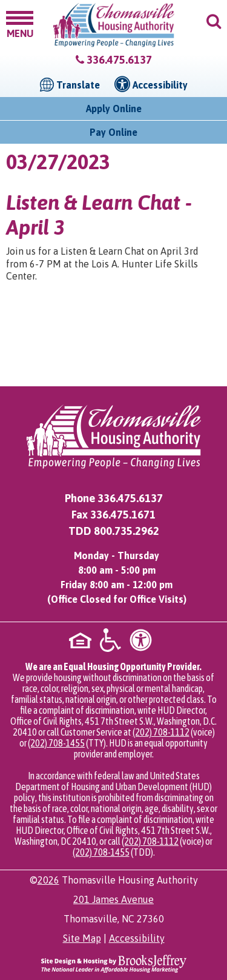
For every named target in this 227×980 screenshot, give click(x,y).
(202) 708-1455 (56, 743)
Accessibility (137, 938)
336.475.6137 (119, 60)
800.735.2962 (127, 531)
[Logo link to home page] (114, 25)
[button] (20, 24)
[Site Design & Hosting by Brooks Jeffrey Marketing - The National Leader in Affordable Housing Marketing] (114, 962)
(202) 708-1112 (161, 732)
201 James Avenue (113, 899)
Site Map (82, 938)
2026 (48, 880)
